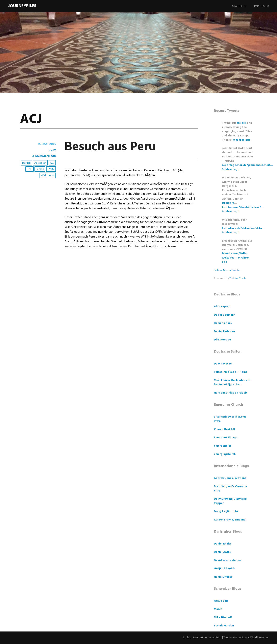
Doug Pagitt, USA (226, 512)
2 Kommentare (44, 156)
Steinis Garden (224, 626)
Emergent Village (226, 438)
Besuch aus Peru (112, 147)
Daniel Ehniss (223, 544)
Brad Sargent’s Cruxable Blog (230, 489)
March (218, 609)
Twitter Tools (238, 279)
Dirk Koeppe (222, 340)
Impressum (262, 6)
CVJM (52, 150)
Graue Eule (221, 601)
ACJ (52, 163)
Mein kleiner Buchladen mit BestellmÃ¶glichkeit (232, 382)
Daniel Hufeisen (224, 331)
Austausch (41, 163)
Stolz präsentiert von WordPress (202, 638)
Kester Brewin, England (230, 520)
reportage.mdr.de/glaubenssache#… (247, 165)
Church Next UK (224, 429)
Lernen (40, 169)
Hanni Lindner (223, 577)
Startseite (239, 6)
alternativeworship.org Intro (230, 419)
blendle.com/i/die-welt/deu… (235, 256)
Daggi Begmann (225, 315)
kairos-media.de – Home (231, 372)
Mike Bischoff (223, 617)
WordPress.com (259, 638)
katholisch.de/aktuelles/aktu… (243, 228)
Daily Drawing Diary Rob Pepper (230, 501)
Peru (30, 169)
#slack (242, 123)
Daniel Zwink (223, 552)
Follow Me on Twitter (227, 270)
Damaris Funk (223, 323)
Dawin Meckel (223, 364)
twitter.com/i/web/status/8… (243, 207)
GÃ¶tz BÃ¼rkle (225, 569)
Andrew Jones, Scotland (230, 478)
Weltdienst (48, 175)
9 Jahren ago (242, 140)
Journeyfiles (22, 6)
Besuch (27, 163)
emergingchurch (225, 454)
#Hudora (228, 203)
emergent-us (223, 446)
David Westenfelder (228, 560)
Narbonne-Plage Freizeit (231, 393)
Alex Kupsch (222, 307)
